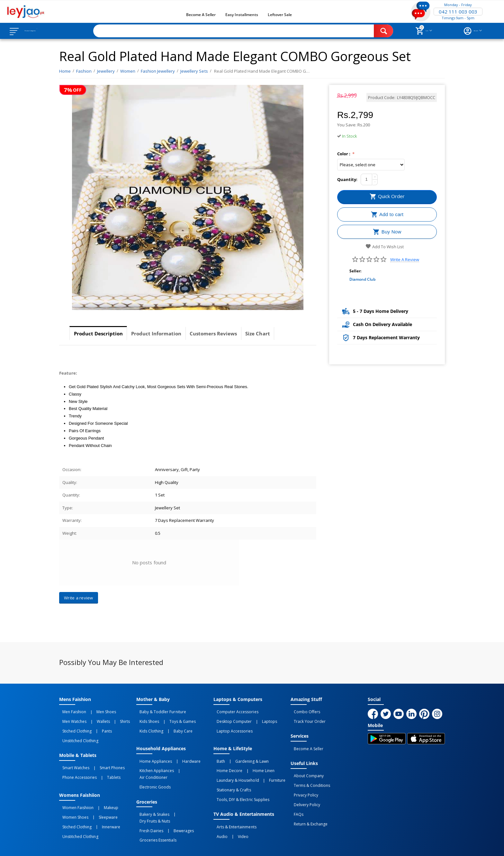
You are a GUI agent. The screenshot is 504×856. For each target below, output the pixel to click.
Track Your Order (306, 718)
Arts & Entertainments (233, 806)
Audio (219, 813)
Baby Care (173, 725)
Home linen (254, 760)
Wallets (93, 718)
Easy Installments (242, 15)
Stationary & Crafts (230, 774)
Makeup (101, 791)
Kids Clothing (148, 725)
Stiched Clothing (74, 725)
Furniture (267, 767)
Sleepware (98, 798)
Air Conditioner (188, 760)
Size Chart (283, 333)
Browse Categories (44, 31)
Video (233, 813)
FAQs (295, 796)
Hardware (181, 752)
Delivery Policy (304, 788)
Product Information (167, 333)
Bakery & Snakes (151, 791)
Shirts (108, 718)
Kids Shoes (146, 718)
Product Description (102, 333)
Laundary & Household (234, 767)
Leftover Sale (280, 15)
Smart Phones (102, 757)
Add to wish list (385, 247)
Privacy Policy (303, 781)
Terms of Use (182, 846)
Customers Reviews (232, 333)
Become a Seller (201, 15)
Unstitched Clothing (77, 732)
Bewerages (174, 798)
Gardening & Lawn (242, 752)
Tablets (104, 764)
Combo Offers (304, 711)
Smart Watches (73, 757)
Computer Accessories (234, 711)
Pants (97, 725)
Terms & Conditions (309, 774)
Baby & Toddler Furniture (159, 711)
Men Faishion (71, 711)
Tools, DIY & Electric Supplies (240, 781)
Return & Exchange (307, 803)
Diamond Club (362, 279)
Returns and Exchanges (227, 846)
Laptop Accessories (231, 725)
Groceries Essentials (155, 806)
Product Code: (382, 97)
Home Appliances (153, 752)
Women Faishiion (75, 791)
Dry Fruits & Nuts (185, 791)
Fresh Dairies (148, 798)
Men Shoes (96, 711)
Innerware (101, 806)
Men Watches (71, 718)
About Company (306, 767)
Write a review (405, 260)
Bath (218, 752)
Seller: (355, 271)
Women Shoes (72, 798)
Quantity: (347, 179)
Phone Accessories (76, 764)
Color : (344, 154)
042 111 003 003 (458, 12)
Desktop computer (231, 718)
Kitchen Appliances (153, 760)
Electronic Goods (152, 767)
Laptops (260, 718)
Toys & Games (173, 718)
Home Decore (226, 760)
